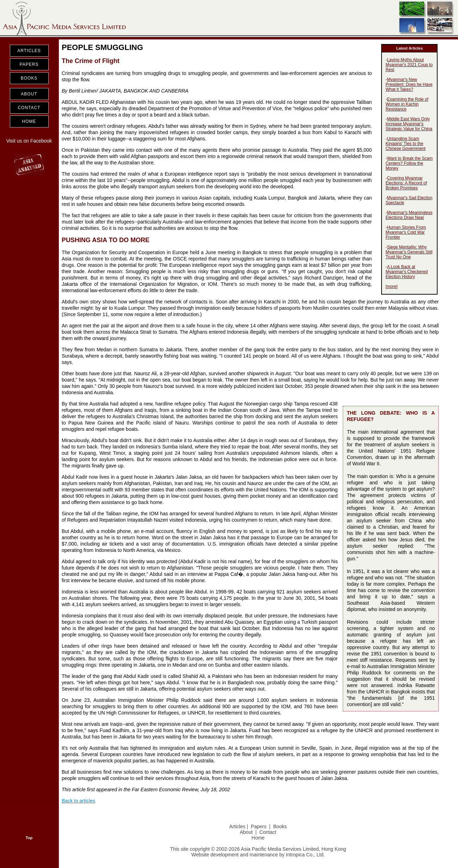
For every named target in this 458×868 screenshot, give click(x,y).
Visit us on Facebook (29, 141)
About (246, 832)
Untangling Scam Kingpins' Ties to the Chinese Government (405, 144)
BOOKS (29, 78)
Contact (268, 832)
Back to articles (78, 801)
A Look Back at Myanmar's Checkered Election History (407, 272)
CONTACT (29, 108)
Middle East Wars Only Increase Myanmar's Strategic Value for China (409, 124)
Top (29, 838)
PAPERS (29, 64)
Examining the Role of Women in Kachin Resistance (407, 104)
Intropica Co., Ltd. (305, 855)
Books (280, 826)
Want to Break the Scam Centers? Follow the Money (409, 163)
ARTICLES (29, 51)
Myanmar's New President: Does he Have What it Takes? (409, 84)
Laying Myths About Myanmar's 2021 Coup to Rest (409, 65)
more (392, 287)
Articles (237, 826)
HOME (29, 121)
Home (258, 838)
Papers (259, 826)
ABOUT (29, 94)
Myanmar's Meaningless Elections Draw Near (409, 215)
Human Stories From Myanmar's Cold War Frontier (406, 232)
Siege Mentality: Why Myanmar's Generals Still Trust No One (409, 252)
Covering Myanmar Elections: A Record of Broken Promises (406, 183)
